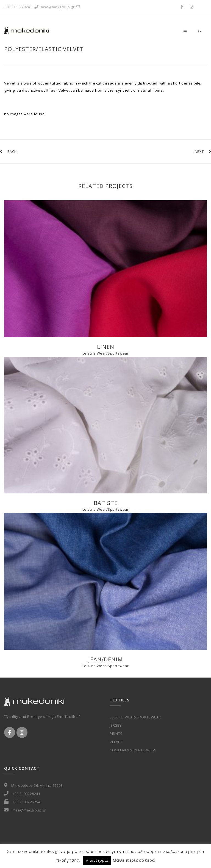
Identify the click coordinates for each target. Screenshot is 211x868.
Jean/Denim (105, 659)
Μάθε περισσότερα (134, 860)
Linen (106, 347)
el (199, 30)
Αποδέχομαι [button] (97, 860)
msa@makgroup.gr (61, 7)
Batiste (106, 503)
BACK (8, 151)
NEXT (203, 151)
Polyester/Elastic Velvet (44, 49)
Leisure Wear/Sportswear (106, 353)
